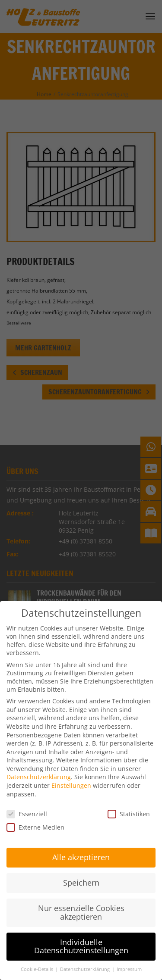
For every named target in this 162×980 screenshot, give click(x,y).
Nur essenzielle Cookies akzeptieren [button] (81, 902)
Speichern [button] (81, 872)
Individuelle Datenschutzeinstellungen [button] (81, 935)
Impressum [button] (129, 958)
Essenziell (27, 803)
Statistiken (129, 803)
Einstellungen (71, 775)
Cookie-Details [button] (38, 958)
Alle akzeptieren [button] (81, 846)
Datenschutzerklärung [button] (86, 958)
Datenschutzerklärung (39, 766)
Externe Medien (35, 816)
